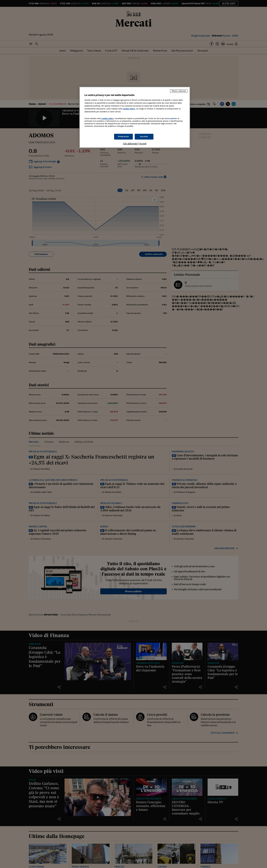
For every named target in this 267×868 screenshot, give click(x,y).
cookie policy (129, 109)
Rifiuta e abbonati (179, 91)
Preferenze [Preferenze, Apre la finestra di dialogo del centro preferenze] (123, 136)
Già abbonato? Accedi (135, 144)
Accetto (144, 136)
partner (174, 118)
